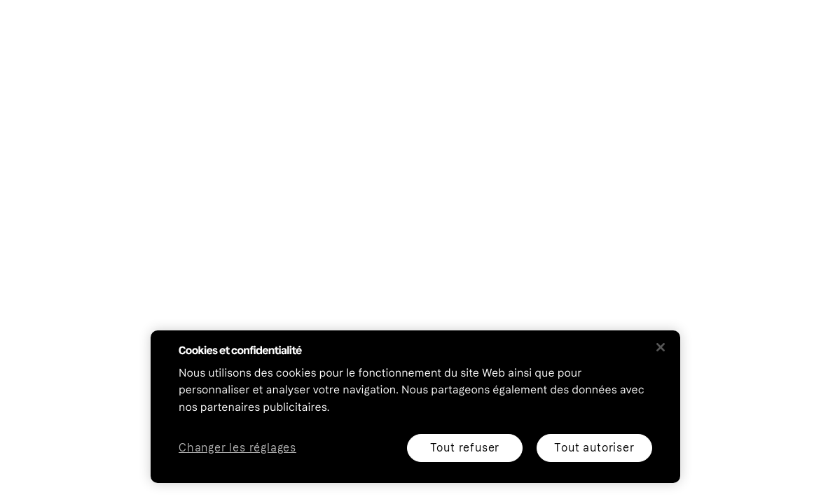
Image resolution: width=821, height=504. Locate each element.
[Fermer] (661, 347)
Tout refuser (465, 448)
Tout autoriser (594, 448)
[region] (415, 407)
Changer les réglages (237, 448)
